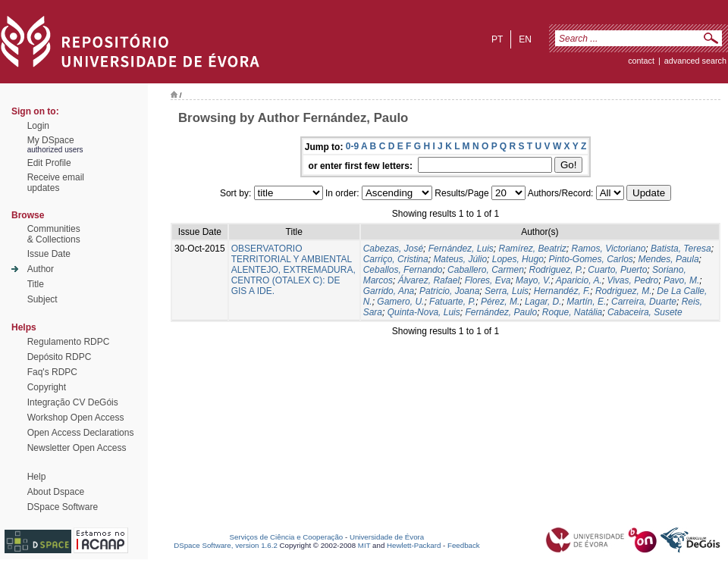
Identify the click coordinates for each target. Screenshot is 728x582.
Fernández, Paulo (501, 312)
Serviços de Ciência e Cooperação (287, 537)
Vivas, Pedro (632, 280)
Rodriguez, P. (555, 270)
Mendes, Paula (669, 259)
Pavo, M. (681, 280)
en (525, 39)
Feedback (464, 545)
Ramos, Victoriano (609, 249)
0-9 (352, 146)
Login (38, 126)
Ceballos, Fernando (403, 270)
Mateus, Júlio (460, 259)
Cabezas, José (393, 249)
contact (641, 61)
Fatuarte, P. (452, 302)
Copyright (47, 387)
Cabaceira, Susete (645, 312)
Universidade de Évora (387, 537)
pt (497, 39)
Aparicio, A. (579, 280)
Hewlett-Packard (414, 545)
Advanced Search (695, 61)
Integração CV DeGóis (73, 402)
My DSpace (51, 140)
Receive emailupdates (56, 183)
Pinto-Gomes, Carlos (590, 259)
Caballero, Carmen (486, 270)
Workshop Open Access (76, 418)
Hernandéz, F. (562, 291)
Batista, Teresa (681, 249)
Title (36, 284)
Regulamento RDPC (69, 342)
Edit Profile (49, 163)
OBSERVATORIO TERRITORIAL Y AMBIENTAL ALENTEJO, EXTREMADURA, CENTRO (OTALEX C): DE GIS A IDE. (293, 270)
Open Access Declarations (81, 433)
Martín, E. (586, 302)
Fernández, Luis (461, 249)
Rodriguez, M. (624, 291)
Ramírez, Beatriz (532, 249)
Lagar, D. (543, 302)
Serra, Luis (507, 291)
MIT (364, 545)
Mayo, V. (533, 280)
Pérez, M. (500, 302)
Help (37, 477)
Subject (42, 299)
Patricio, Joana (449, 291)
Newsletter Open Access (77, 448)
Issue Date (49, 254)
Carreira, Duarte (644, 302)
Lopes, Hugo (518, 259)
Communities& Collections (54, 234)
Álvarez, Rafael (429, 280)
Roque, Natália (572, 312)
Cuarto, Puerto (617, 270)
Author (41, 269)
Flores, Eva (488, 280)
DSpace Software (63, 507)
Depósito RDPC (60, 357)
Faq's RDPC (52, 372)
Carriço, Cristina (396, 259)
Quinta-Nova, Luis (424, 312)
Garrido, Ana (389, 291)
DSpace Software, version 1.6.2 (226, 545)
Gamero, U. (400, 302)
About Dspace (56, 492)
